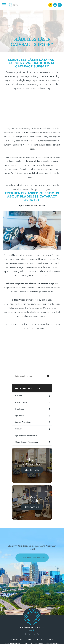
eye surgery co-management (27, 435)
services (19, 396)
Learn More (32, 470)
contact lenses (21, 402)
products (19, 429)
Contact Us (32, 507)
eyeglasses (20, 409)
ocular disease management (27, 442)
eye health (20, 416)
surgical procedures (23, 422)
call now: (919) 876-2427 (33, 557)
